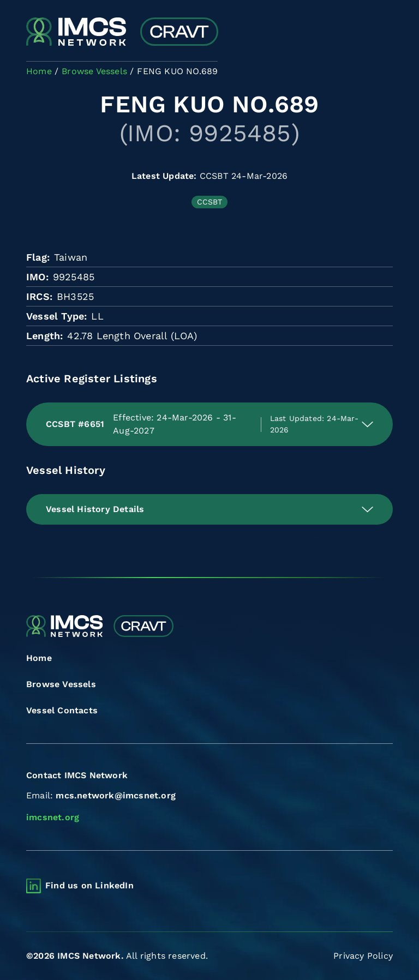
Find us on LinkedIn (89, 885)
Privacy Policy (363, 956)
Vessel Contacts (62, 710)
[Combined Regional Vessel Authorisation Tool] (122, 33)
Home (39, 658)
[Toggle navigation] (383, 33)
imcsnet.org (53, 817)
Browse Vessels (61, 684)
